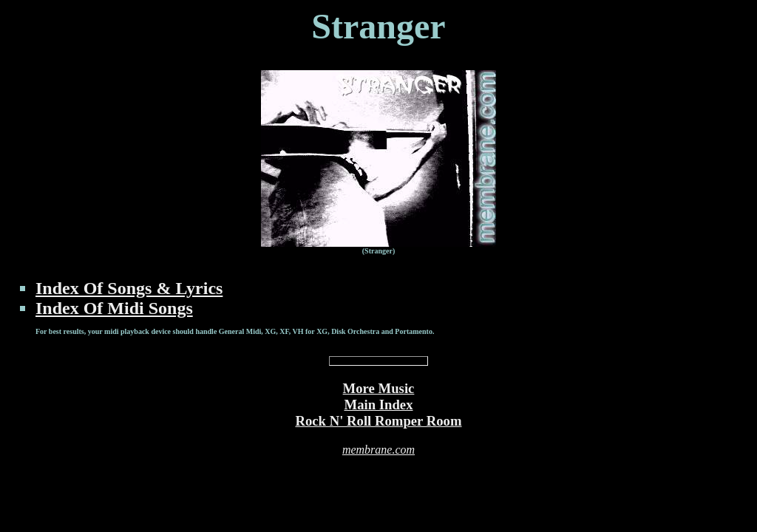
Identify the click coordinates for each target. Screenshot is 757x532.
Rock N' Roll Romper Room (378, 421)
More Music (379, 388)
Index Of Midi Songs (114, 308)
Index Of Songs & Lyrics (129, 288)
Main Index (378, 405)
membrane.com (378, 450)
